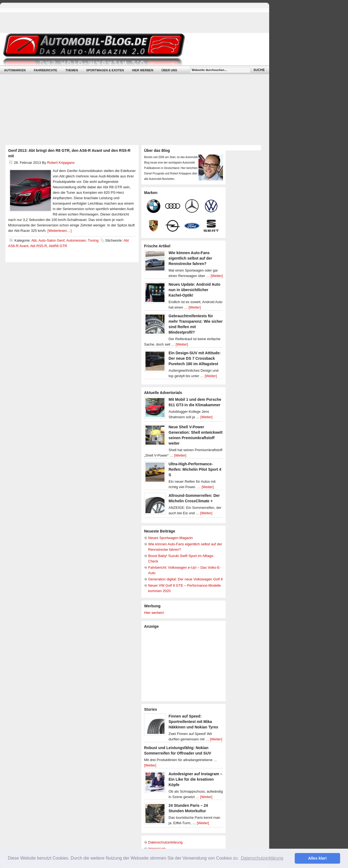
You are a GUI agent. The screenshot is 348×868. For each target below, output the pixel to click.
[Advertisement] (185, 664)
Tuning (93, 240)
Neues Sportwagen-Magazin (170, 538)
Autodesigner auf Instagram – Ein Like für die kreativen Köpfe (195, 779)
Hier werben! (154, 613)
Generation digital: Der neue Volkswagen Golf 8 (185, 579)
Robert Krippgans (61, 163)
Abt (34, 240)
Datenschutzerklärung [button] (262, 858)
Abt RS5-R (39, 246)
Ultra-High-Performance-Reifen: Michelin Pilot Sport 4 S (195, 469)
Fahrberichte (45, 70)
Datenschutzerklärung (165, 842)
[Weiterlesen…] (60, 231)
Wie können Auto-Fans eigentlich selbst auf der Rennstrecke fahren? (190, 258)
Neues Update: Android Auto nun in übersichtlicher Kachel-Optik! (194, 290)
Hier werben (143, 70)
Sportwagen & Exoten (105, 70)
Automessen (76, 240)
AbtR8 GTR (58, 246)
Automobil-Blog (130, 49)
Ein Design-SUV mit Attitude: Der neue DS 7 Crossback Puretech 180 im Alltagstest (195, 358)
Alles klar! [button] (317, 858)
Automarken (15, 70)
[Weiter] (217, 276)
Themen (72, 70)
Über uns (169, 70)
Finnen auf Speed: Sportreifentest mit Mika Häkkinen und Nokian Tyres (193, 722)
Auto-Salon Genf (51, 240)
